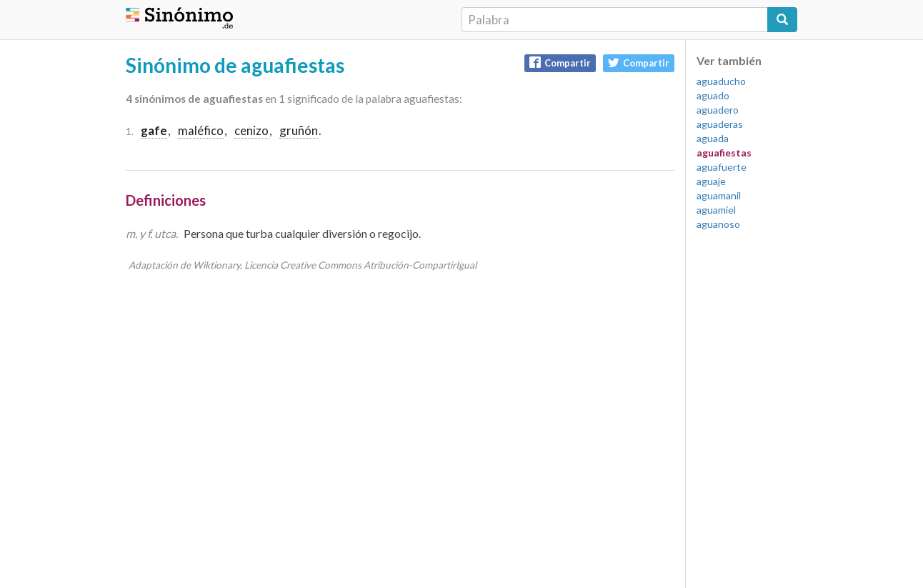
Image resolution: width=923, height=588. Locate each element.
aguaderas (720, 124)
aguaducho (721, 81)
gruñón (299, 130)
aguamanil (719, 195)
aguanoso (718, 224)
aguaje (711, 181)
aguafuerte (722, 167)
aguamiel (716, 210)
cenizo (251, 130)
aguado (713, 95)
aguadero (718, 110)
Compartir (560, 63)
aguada (713, 138)
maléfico (201, 130)
